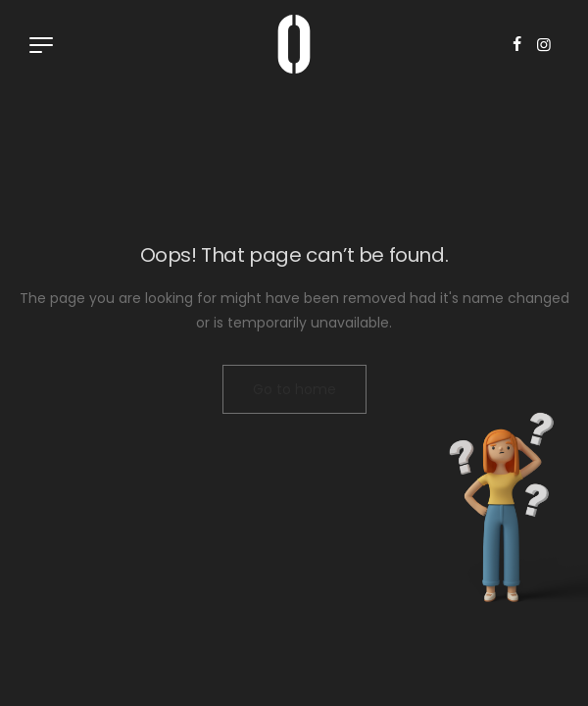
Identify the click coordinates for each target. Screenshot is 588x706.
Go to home (294, 389)
